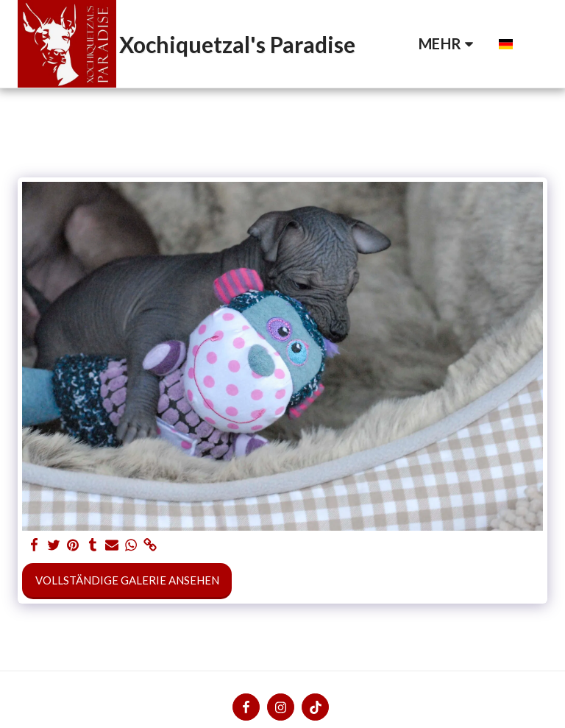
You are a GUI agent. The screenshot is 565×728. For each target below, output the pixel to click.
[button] (477, 44)
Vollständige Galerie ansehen (127, 580)
